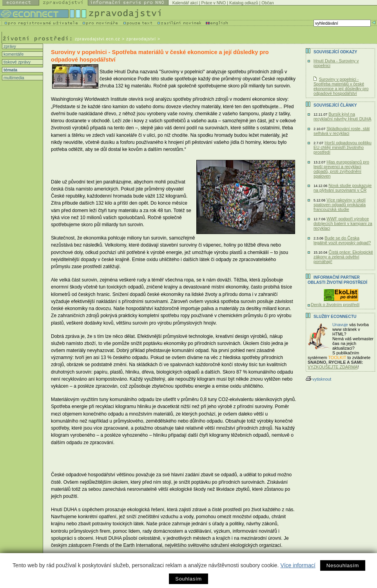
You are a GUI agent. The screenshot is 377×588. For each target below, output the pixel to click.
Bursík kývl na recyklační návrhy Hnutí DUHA (342, 116)
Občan (267, 3)
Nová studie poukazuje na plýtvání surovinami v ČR (343, 188)
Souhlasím (188, 579)
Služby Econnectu (335, 317)
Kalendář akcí (185, 3)
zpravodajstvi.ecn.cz (98, 39)
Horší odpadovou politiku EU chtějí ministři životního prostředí (343, 147)
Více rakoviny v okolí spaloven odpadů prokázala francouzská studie (340, 205)
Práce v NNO (214, 3)
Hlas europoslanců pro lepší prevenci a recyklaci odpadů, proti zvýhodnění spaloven (341, 169)
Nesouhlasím (343, 565)
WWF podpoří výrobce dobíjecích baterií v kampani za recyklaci (343, 223)
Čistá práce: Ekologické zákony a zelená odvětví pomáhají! (343, 257)
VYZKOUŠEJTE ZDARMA (333, 367)
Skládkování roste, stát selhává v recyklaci (342, 131)
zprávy (9, 46)
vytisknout (318, 379)
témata (10, 70)
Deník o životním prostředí (335, 305)
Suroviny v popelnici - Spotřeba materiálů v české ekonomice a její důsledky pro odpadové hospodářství (341, 86)
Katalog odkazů (244, 3)
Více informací (298, 565)
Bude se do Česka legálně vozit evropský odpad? (342, 240)
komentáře (13, 54)
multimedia (13, 78)
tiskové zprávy (16, 62)
